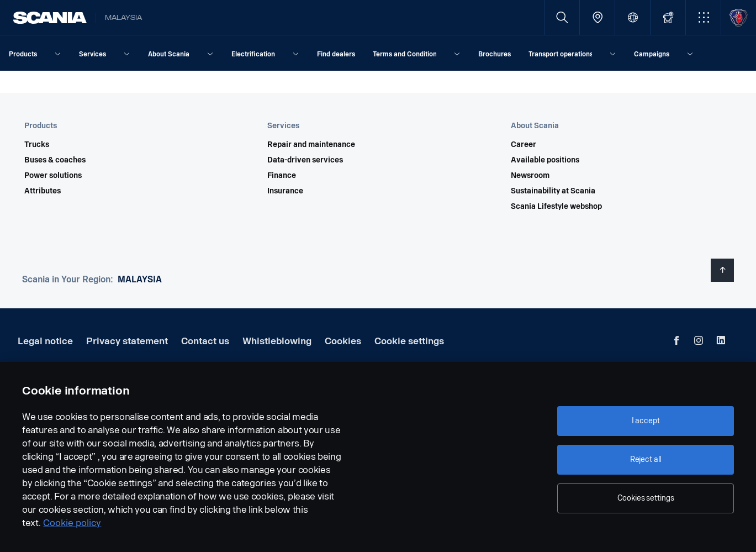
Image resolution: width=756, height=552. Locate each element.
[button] (703, 17)
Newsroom (530, 176)
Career (524, 145)
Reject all (646, 459)
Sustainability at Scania (553, 191)
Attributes (43, 191)
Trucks (37, 145)
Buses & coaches (55, 160)
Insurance (285, 191)
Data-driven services (305, 160)
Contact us (205, 341)
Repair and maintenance (311, 145)
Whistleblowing (277, 341)
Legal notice (45, 341)
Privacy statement (127, 341)
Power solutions (53, 176)
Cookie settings (409, 341)
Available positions (545, 160)
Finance (282, 176)
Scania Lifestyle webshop (556, 207)
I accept (646, 421)
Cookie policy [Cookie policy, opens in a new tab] (72, 523)
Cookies (343, 341)
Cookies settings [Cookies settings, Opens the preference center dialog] (646, 498)
